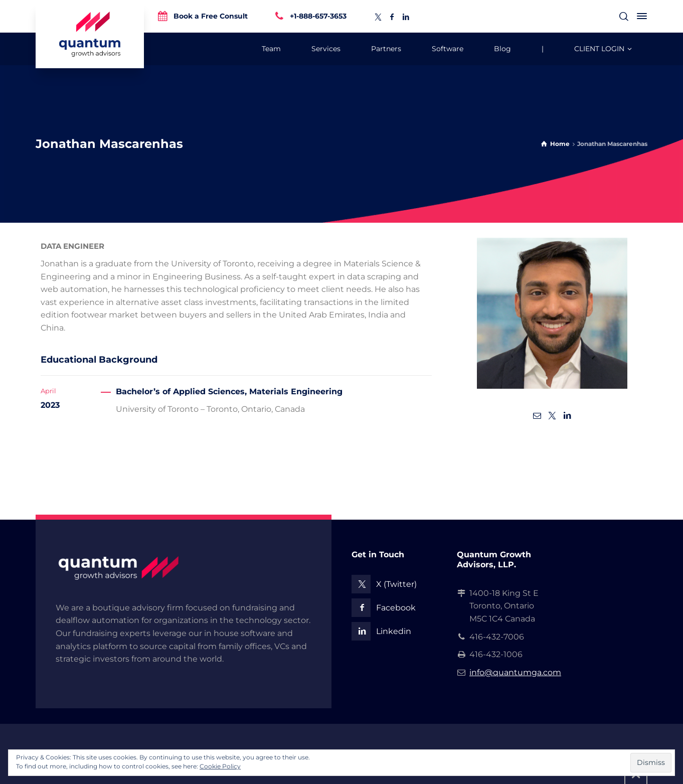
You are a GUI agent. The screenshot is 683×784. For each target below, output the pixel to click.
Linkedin (394, 631)
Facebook (396, 608)
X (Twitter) (396, 584)
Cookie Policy (220, 766)
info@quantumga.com (515, 672)
